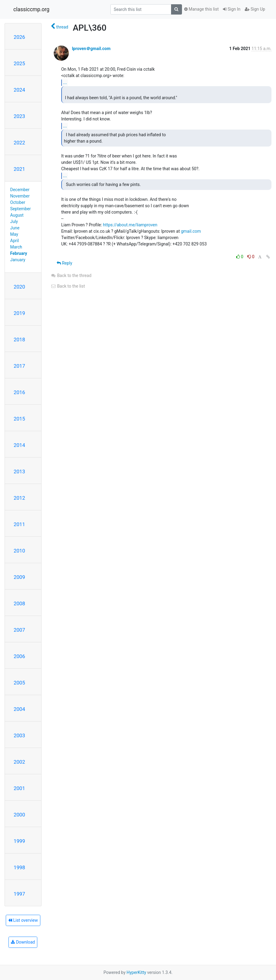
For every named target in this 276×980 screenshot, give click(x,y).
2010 (19, 551)
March (16, 247)
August (17, 215)
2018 (19, 340)
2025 (19, 63)
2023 (19, 116)
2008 (19, 603)
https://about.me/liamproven (130, 225)
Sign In (232, 9)
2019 (19, 313)
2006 (19, 656)
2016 (19, 392)
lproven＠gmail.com (91, 49)
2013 (19, 471)
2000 (19, 815)
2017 (19, 366)
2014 (19, 445)
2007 (19, 630)
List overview (23, 920)
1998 (19, 867)
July (14, 221)
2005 (19, 683)
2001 (19, 788)
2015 (19, 419)
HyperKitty (136, 972)
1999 (19, 841)
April (15, 241)
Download (23, 942)
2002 (19, 762)
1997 (19, 894)
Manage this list (201, 9)
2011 (19, 524)
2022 (19, 143)
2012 (19, 498)
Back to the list (68, 286)
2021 (19, 169)
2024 (19, 90)
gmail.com (191, 231)
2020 (19, 287)
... (65, 82)
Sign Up (255, 9)
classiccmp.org (31, 9)
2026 (19, 37)
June (15, 228)
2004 (19, 709)
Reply (64, 263)
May (14, 234)
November (20, 196)
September (21, 209)
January (18, 260)
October (18, 202)
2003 (19, 735)
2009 (19, 577)
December (20, 190)
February (19, 253)
